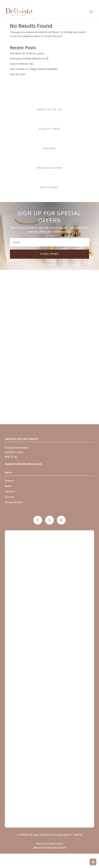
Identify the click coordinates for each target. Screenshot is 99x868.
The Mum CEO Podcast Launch (27, 53)
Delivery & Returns (14, 502)
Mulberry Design (56, 848)
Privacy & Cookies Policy (49, 844)
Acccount (10, 497)
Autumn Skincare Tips (22, 64)
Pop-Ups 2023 (18, 74)
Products (9, 481)
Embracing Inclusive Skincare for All (29, 58)
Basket (8, 486)
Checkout (10, 492)
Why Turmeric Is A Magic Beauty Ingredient (34, 69)
